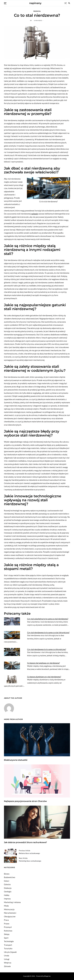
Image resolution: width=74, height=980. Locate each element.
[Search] (69, 3)
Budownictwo (10, 877)
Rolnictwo (8, 931)
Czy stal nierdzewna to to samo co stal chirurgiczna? (48, 632)
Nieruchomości (10, 913)
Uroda (7, 956)
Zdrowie (7, 966)
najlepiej (35, 214)
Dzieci (7, 881)
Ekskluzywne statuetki (16, 760)
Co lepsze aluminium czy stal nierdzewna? (44, 677)
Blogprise (47, 976)
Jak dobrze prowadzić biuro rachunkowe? (25, 842)
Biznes (7, 874)
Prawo (7, 924)
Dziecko (7, 884)
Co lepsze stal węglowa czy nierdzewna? (43, 663)
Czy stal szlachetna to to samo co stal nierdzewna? (48, 619)
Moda (6, 906)
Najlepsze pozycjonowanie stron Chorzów (25, 801)
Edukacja (8, 888)
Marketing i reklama (12, 902)
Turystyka (8, 948)
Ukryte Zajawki (10, 952)
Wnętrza (8, 963)
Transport (8, 945)
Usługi (7, 959)
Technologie (9, 941)
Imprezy (7, 899)
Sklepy (7, 934)
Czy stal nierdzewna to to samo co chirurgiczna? (47, 649)
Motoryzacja (9, 909)
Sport (6, 938)
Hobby (7, 895)
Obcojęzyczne (10, 916)
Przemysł (37, 11)
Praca (6, 920)
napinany (35, 3)
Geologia (8, 891)
